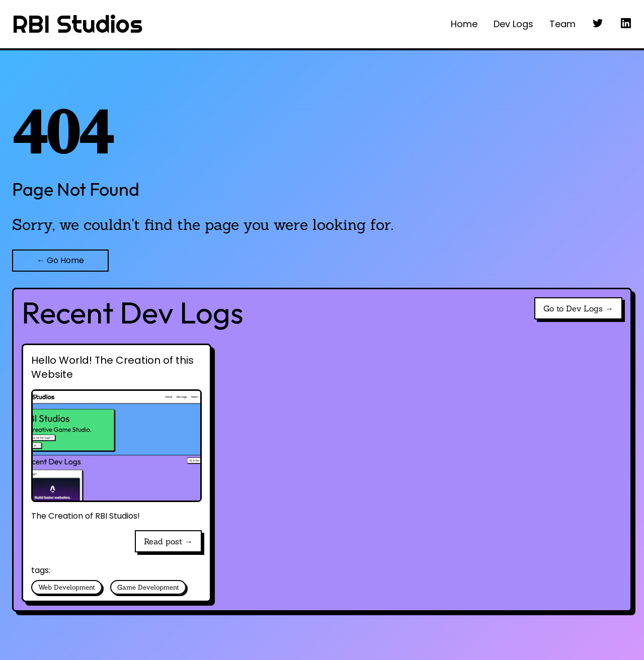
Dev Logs (513, 24)
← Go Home (60, 260)
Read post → (168, 541)
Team (562, 24)
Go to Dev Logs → (578, 308)
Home (464, 24)
